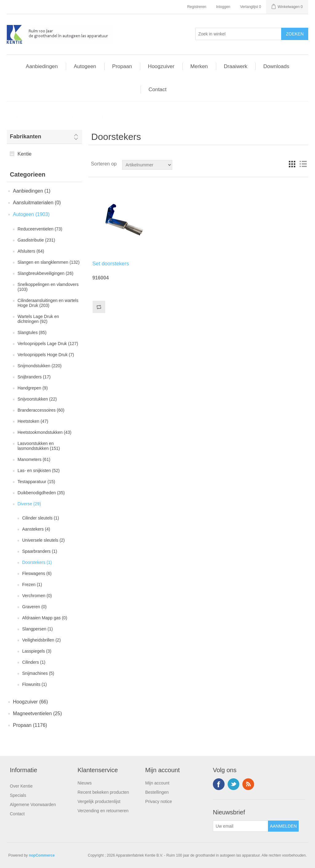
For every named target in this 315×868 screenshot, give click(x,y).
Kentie (24, 154)
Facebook (219, 784)
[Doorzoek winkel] (147, 165)
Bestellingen (157, 792)
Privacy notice (159, 801)
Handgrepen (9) (33, 388)
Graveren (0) (34, 607)
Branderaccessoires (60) (41, 410)
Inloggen (223, 7)
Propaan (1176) (30, 725)
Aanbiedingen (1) (32, 191)
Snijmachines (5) (38, 673)
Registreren (197, 7)
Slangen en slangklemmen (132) (49, 262)
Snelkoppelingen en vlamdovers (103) (48, 287)
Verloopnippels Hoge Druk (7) (46, 355)
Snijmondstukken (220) (40, 366)
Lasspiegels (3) (37, 651)
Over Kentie (21, 786)
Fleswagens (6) (37, 573)
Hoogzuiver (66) (30, 702)
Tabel (292, 164)
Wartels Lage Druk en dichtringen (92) (38, 319)
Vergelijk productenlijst (99, 801)
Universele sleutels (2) (44, 540)
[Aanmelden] (241, 826)
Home (17, 117)
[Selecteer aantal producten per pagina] (238, 34)
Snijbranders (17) (34, 377)
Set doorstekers (111, 264)
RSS (248, 784)
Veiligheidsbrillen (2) (41, 640)
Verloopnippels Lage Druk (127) (48, 344)
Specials (18, 795)
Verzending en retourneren (103, 811)
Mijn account (157, 783)
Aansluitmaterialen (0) (37, 203)
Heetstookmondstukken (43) (44, 432)
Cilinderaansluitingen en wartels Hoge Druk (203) (48, 303)
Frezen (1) (32, 585)
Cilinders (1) (34, 662)
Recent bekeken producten (103, 792)
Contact (17, 814)
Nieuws (85, 783)
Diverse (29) (29, 504)
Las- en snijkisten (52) (39, 471)
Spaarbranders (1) (40, 551)
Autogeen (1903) (31, 214)
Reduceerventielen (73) (40, 229)
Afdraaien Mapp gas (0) (45, 618)
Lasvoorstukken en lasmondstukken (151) (39, 446)
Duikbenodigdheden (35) (41, 493)
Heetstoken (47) (33, 421)
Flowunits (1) (34, 684)
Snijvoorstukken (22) (37, 399)
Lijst (303, 164)
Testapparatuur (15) (36, 482)
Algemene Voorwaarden (33, 805)
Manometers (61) (34, 459)
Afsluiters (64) (31, 251)
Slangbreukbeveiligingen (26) (45, 273)
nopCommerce (42, 855)
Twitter (233, 784)
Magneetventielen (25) (37, 713)
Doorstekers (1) (37, 562)
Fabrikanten (26, 137)
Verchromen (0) (37, 596)
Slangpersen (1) (38, 629)
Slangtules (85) (32, 332)
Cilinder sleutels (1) (41, 518)
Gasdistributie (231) (36, 240)
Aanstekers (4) (36, 529)
